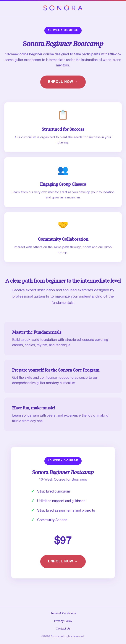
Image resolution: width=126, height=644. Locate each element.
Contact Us (63, 629)
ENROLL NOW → (63, 82)
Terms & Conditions (63, 613)
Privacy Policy (63, 621)
